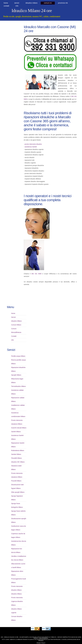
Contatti (6, 6)
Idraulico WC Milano (18, 462)
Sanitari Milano (16, 454)
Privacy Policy (41, 643)
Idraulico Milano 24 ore (32, 11)
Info (17, 6)
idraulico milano (31, 3)
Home (6, 3)
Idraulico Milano (16, 321)
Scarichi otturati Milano (19, 428)
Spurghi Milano (16, 375)
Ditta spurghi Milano (18, 492)
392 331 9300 (36, 274)
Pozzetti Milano (16, 481)
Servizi (17, 3)
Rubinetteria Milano (18, 450)
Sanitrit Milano (16, 432)
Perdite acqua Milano (18, 356)
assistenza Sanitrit (31, 147)
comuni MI (48, 3)
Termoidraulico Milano (18, 386)
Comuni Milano (16, 325)
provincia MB (63, 3)
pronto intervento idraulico (33, 144)
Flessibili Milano (16, 458)
